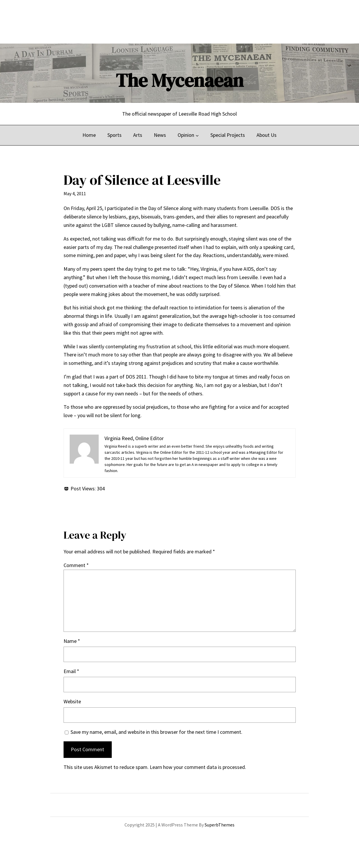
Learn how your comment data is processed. (198, 767)
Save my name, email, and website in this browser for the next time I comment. (156, 732)
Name (72, 641)
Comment (76, 565)
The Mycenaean (180, 80)
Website (72, 701)
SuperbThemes (220, 825)
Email (71, 671)
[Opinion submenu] (197, 135)
